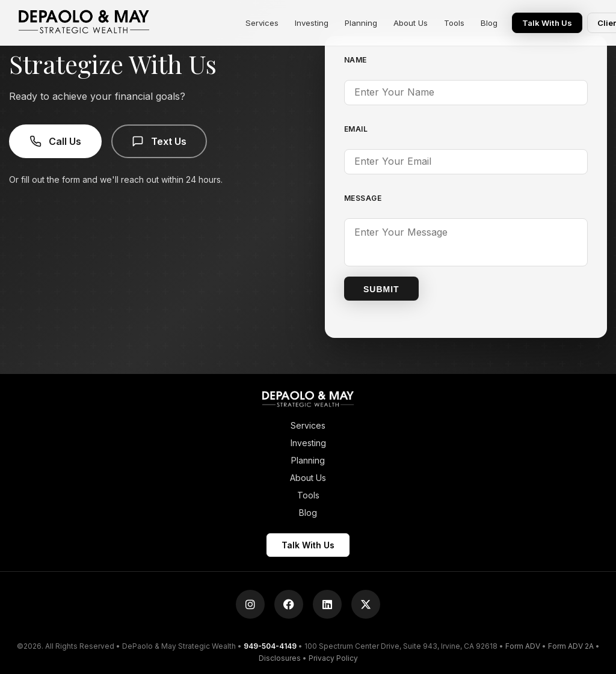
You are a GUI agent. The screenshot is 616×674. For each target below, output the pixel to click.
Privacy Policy (333, 656)
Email (356, 129)
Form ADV (523, 645)
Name (356, 60)
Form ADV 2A (571, 645)
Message (363, 198)
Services (262, 23)
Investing (312, 23)
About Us (412, 23)
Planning (362, 23)
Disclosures (280, 656)
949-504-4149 (270, 645)
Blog (491, 23)
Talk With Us (549, 23)
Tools (456, 23)
